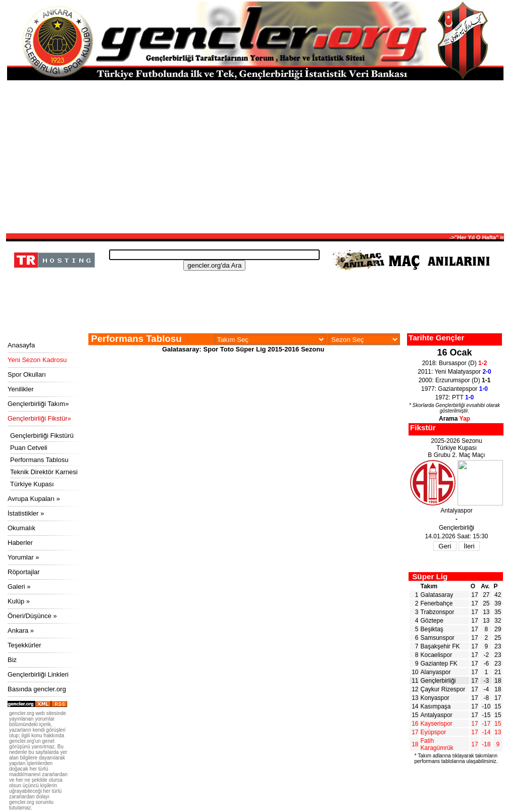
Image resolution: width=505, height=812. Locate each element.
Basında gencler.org (37, 689)
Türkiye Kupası (32, 484)
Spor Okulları (27, 374)
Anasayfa (21, 345)
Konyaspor (435, 698)
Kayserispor (437, 724)
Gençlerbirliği (438, 681)
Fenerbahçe (437, 603)
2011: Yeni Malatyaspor (454, 372)
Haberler (20, 543)
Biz (12, 660)
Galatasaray (437, 595)
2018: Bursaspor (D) (455, 363)
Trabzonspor (438, 612)
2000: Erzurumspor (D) (455, 380)
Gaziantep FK (439, 664)
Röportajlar (24, 572)
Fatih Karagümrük (437, 744)
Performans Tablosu (39, 460)
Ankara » (21, 630)
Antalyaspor (437, 715)
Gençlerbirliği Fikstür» (39, 418)
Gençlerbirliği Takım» (38, 404)
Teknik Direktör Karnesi (44, 472)
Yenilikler (21, 389)
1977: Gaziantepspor (454, 389)
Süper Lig (430, 576)
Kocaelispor (437, 655)
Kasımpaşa (436, 706)
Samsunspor (438, 638)
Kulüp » (19, 601)
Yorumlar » (23, 557)
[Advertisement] (255, 156)
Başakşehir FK (440, 646)
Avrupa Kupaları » (34, 499)
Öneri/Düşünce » (32, 616)
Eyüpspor (434, 732)
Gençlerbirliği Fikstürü (42, 436)
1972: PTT (455, 397)
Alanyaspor (436, 672)
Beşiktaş (432, 629)
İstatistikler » (26, 513)
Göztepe (432, 621)
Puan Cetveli (29, 448)
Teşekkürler (24, 645)
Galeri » (19, 587)
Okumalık (21, 528)
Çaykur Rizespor (443, 689)
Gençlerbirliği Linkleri (38, 674)
